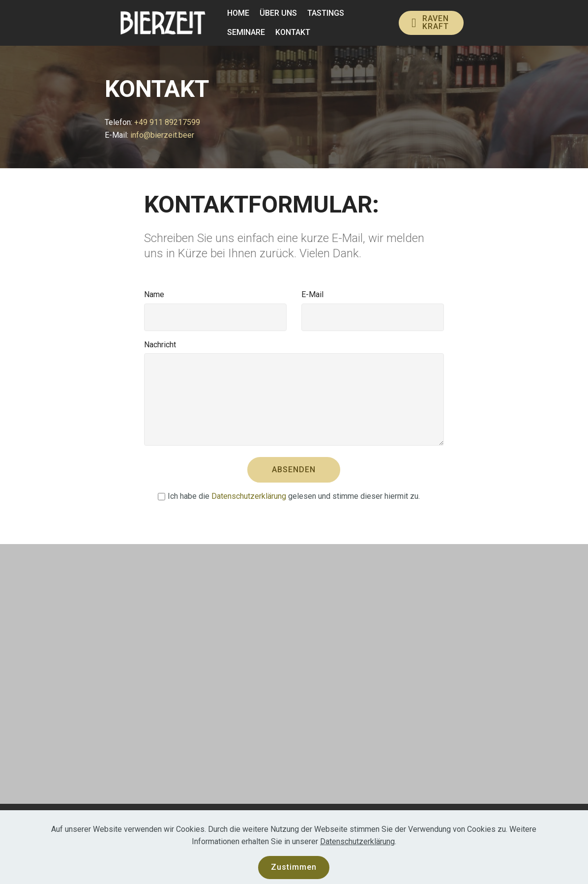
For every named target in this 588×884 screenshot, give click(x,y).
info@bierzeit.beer (163, 135)
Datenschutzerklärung (249, 496)
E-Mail (312, 294)
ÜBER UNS (278, 13)
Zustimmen (294, 867)
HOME (238, 13)
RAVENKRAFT (430, 22)
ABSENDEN (294, 470)
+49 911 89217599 (167, 122)
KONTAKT (293, 32)
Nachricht (160, 345)
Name (154, 294)
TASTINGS (326, 13)
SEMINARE (246, 32)
